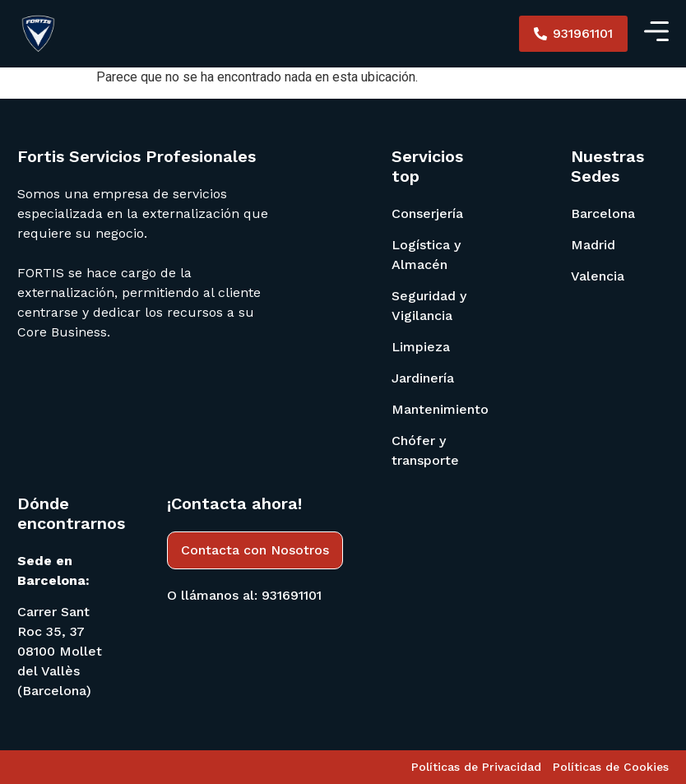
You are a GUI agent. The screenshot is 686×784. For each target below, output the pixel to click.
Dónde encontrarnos (71, 513)
